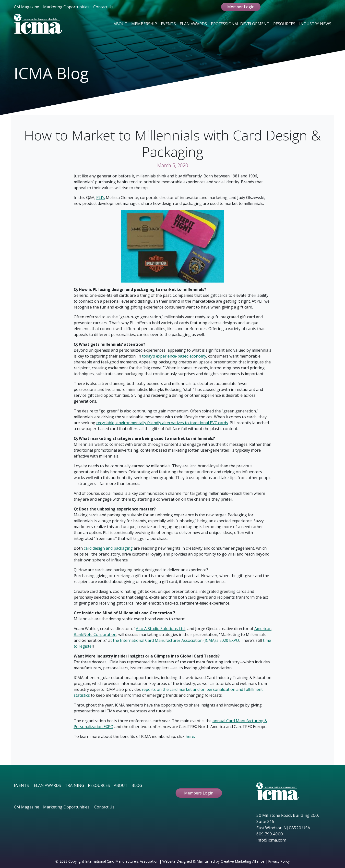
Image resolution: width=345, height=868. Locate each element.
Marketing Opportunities (66, 7)
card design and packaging (108, 548)
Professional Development (240, 24)
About (120, 24)
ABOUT (121, 785)
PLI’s (101, 198)
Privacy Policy (279, 861)
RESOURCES (99, 785)
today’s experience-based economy (174, 356)
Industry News (315, 24)
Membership (144, 24)
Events (168, 24)
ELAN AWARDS (47, 785)
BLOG (137, 785)
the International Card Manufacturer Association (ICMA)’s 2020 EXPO (176, 640)
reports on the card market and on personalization (189, 689)
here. (190, 736)
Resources (284, 24)
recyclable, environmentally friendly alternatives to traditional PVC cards (162, 423)
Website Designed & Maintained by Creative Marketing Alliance (213, 861)
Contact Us (103, 7)
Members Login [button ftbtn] (199, 793)
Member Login (241, 7)
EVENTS (21, 785)
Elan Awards (193, 24)
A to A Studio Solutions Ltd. (161, 629)
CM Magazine (27, 7)
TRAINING (74, 785)
